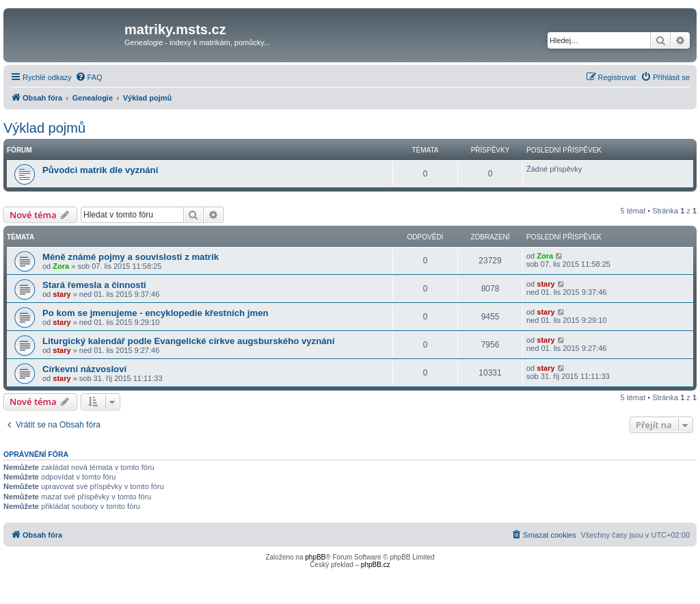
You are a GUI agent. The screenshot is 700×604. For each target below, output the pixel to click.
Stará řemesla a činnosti (94, 285)
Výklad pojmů (44, 128)
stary (62, 294)
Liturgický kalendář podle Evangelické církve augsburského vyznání (188, 341)
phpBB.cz (376, 565)
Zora (61, 266)
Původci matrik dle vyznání (100, 170)
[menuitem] (89, 77)
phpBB (315, 557)
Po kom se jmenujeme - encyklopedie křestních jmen (156, 313)
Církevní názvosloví (84, 369)
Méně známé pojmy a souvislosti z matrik (131, 257)
